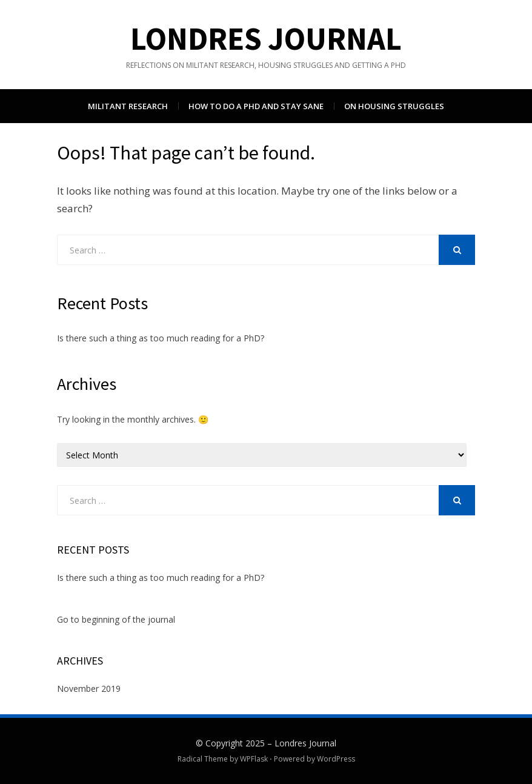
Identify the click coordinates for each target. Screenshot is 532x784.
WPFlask (254, 759)
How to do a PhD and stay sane (256, 106)
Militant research (128, 106)
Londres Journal (266, 39)
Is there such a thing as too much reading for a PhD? (161, 338)
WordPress (336, 759)
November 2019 (89, 689)
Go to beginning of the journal (116, 619)
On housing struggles (394, 106)
